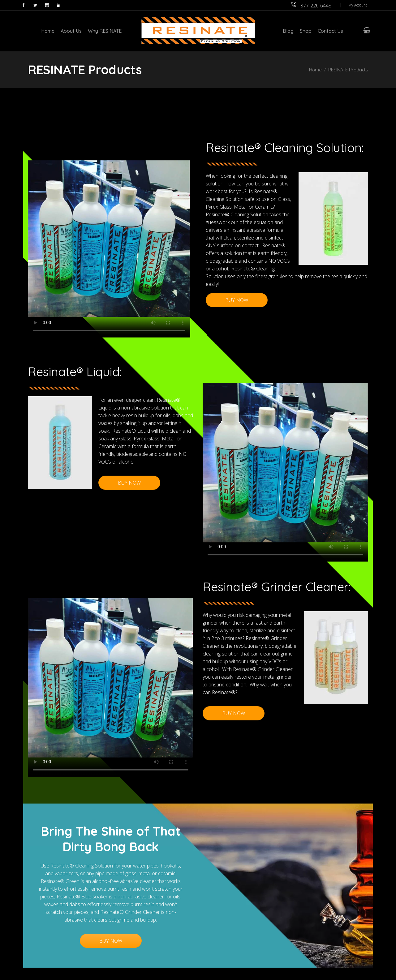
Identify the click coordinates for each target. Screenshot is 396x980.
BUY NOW (237, 300)
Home (315, 70)
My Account (358, 5)
